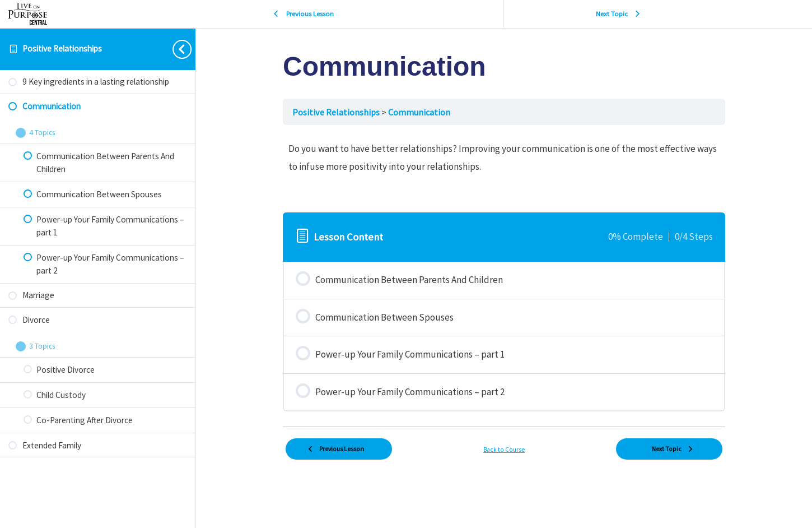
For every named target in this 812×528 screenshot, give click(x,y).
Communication (419, 112)
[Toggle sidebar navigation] (173, 49)
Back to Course (504, 450)
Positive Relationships (62, 48)
